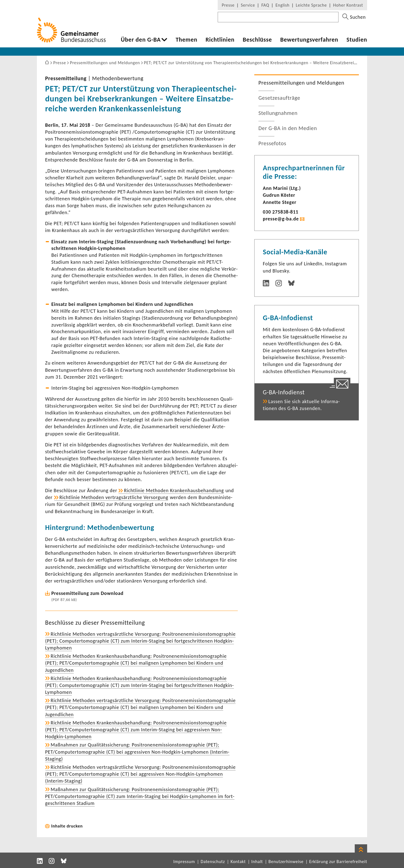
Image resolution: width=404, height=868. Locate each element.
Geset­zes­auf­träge (279, 98)
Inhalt (257, 862)
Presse (228, 5)
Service (248, 5)
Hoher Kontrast (348, 5)
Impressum (184, 862)
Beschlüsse (257, 40)
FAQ (265, 5)
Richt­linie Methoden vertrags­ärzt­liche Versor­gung (114, 497)
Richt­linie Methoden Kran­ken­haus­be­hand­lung (174, 490)
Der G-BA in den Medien (288, 128)
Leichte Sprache (311, 5)
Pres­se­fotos (272, 143)
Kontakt (238, 862)
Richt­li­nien (220, 40)
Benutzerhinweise (286, 862)
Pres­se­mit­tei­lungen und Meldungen (301, 83)
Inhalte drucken (67, 826)
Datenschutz (213, 862)
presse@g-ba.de (281, 219)
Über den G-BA (141, 40)
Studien (357, 40)
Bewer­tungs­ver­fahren (309, 40)
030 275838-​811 (281, 212)
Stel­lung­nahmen (278, 113)
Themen (186, 40)
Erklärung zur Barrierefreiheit (338, 862)
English (282, 5)
